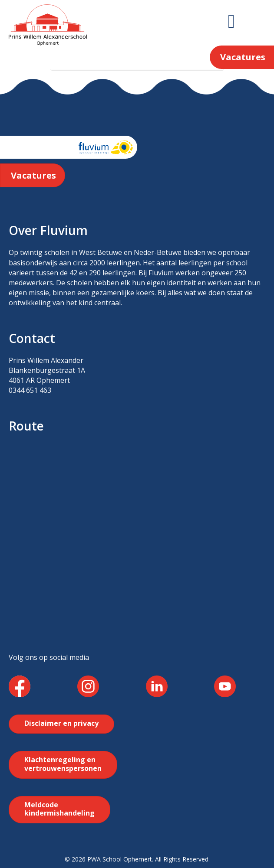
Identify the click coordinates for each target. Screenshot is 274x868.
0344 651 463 (30, 390)
